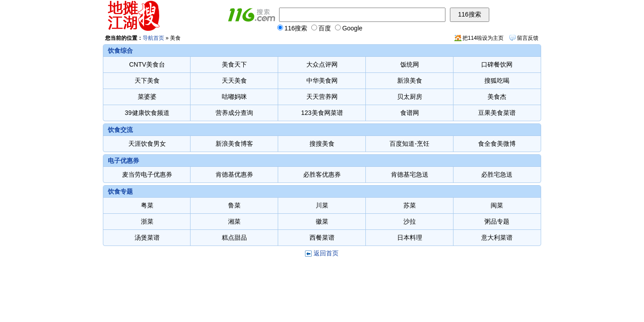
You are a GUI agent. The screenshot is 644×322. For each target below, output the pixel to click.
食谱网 (410, 113)
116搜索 (292, 28)
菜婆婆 (147, 97)
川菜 (322, 205)
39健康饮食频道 (147, 113)
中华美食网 (322, 80)
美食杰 (497, 97)
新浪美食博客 (234, 144)
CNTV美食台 (147, 64)
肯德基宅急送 (410, 174)
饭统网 (410, 64)
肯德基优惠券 (234, 174)
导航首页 (153, 38)
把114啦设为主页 (483, 38)
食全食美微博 (497, 144)
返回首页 (326, 253)
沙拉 (410, 221)
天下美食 (147, 80)
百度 (321, 28)
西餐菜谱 (322, 237)
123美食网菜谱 (322, 113)
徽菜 (322, 221)
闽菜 (497, 205)
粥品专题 (497, 221)
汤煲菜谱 (147, 237)
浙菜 (147, 221)
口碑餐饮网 (497, 64)
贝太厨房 (410, 97)
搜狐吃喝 (497, 80)
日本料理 (410, 237)
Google (349, 28)
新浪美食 (410, 80)
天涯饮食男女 (147, 144)
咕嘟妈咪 (234, 97)
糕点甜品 (234, 237)
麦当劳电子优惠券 (147, 174)
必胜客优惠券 (322, 174)
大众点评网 (322, 64)
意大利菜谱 (497, 237)
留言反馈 (528, 38)
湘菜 (234, 221)
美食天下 (234, 64)
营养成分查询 (234, 113)
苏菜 (410, 205)
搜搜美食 (322, 144)
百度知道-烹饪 (409, 144)
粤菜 (147, 205)
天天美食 (234, 80)
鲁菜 (234, 205)
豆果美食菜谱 (497, 113)
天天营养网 (322, 97)
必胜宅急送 (497, 174)
